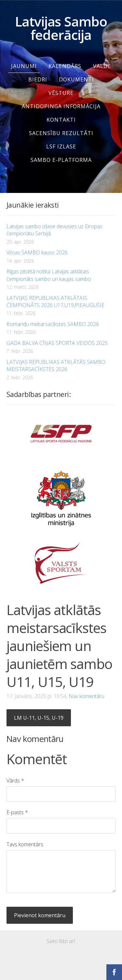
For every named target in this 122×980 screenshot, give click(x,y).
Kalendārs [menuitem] (65, 66)
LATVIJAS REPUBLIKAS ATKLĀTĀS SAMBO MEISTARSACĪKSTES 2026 (56, 366)
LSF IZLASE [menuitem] (61, 146)
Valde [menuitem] (102, 66)
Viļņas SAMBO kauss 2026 (37, 252)
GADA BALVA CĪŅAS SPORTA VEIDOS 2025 (57, 343)
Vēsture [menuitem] (61, 93)
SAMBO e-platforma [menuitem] (61, 160)
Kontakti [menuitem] (61, 120)
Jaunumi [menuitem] (24, 66)
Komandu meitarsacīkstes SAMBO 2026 (53, 324)
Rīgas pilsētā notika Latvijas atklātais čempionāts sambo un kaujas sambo (49, 275)
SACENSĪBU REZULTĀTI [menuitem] (61, 133)
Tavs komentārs (25, 844)
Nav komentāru (87, 696)
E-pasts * (17, 812)
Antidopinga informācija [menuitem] (61, 106)
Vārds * (15, 781)
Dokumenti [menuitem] (76, 79)
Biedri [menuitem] (38, 79)
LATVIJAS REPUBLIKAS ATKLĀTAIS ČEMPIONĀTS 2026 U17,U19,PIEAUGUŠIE (55, 301)
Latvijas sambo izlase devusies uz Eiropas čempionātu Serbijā (54, 230)
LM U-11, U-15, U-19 (39, 718)
